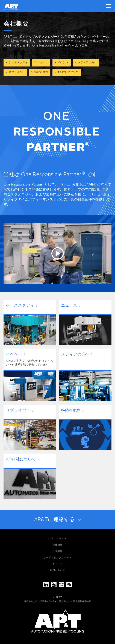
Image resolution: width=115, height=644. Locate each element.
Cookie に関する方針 (60, 601)
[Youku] (61, 585)
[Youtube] (54, 585)
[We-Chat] (69, 585)
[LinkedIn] (46, 585)
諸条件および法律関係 (35, 601)
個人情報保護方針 (82, 601)
